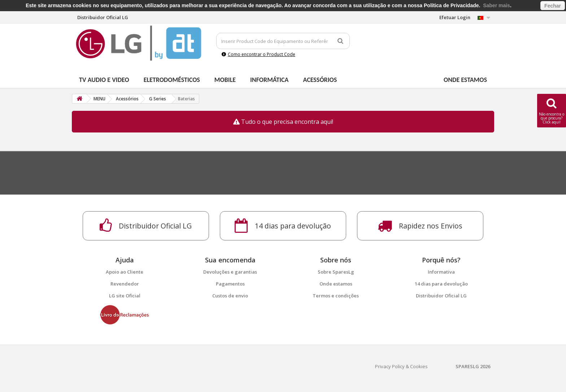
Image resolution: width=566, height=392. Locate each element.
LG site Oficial (125, 296)
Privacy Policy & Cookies (401, 366)
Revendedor (125, 284)
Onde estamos (465, 80)
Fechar (553, 6)
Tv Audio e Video (104, 80)
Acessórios (320, 80)
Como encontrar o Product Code (258, 54)
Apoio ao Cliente (125, 272)
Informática (269, 80)
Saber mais (497, 5)
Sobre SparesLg (336, 272)
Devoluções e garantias (230, 272)
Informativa (441, 272)
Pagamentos (230, 284)
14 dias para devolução (441, 284)
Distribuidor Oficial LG (441, 296)
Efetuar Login (455, 17)
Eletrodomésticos (172, 80)
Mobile (225, 80)
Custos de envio (230, 296)
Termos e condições (336, 296)
